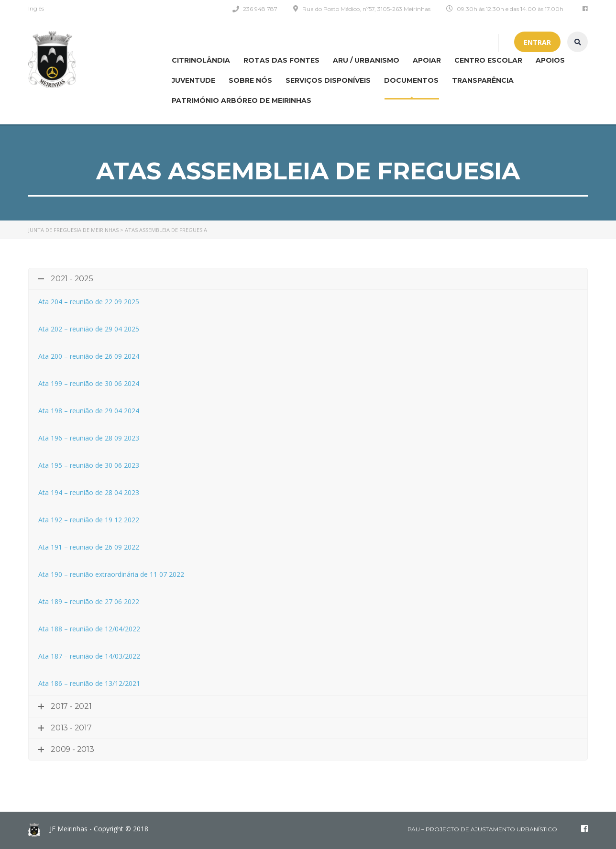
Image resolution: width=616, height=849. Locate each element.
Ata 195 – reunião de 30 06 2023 (89, 465)
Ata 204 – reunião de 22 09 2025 (89, 302)
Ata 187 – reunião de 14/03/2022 (89, 656)
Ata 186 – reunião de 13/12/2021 (89, 683)
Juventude (193, 80)
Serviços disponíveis (328, 80)
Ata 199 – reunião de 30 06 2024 (89, 383)
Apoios (550, 60)
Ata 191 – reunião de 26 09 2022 (89, 547)
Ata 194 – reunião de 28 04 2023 (89, 492)
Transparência (483, 80)
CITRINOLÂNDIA (201, 60)
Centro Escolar (488, 60)
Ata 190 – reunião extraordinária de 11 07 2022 (111, 574)
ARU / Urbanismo (366, 60)
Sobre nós (250, 80)
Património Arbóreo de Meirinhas (242, 100)
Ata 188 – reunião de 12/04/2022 (89, 629)
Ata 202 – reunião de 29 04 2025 (89, 329)
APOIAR (427, 60)
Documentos (411, 80)
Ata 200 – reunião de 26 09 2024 (89, 356)
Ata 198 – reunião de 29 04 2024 (89, 411)
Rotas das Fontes (281, 60)
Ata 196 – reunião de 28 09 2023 (89, 438)
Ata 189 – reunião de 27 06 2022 (89, 601)
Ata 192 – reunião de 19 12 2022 (89, 520)
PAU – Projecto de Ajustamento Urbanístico (482, 829)
